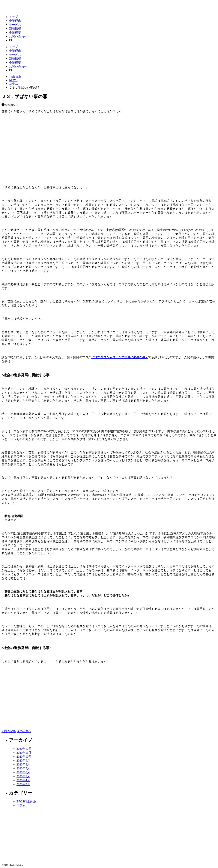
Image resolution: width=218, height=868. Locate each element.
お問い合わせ (18, 37)
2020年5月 (23, 776)
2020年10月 (24, 757)
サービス (15, 25)
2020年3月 (23, 784)
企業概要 (15, 33)
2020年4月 (23, 780)
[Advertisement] (109, 147)
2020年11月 (24, 753)
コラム (21, 805)
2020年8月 (23, 764)
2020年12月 (24, 749)
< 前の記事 (9, 731)
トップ (13, 17)
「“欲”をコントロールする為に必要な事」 (120, 357)
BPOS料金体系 (26, 801)
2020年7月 (23, 768)
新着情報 (15, 29)
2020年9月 (23, 761)
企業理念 (15, 21)
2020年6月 (23, 772)
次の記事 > (24, 731)
